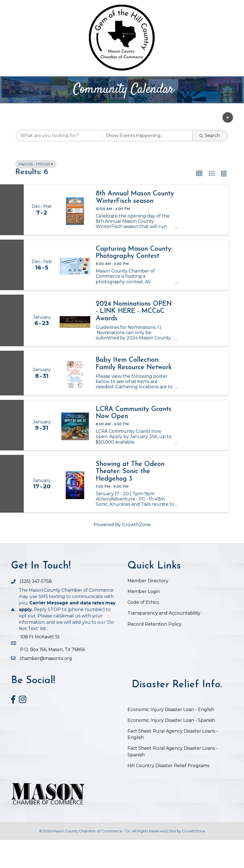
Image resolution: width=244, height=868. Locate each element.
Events (198, 83)
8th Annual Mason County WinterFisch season (135, 226)
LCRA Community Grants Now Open (134, 441)
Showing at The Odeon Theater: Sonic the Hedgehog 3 (130, 500)
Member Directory (148, 609)
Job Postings (144, 97)
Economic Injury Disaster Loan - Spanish (171, 749)
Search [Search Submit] (210, 164)
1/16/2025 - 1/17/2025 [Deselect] (36, 192)
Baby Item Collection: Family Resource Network (134, 392)
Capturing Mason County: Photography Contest (134, 281)
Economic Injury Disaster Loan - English (171, 738)
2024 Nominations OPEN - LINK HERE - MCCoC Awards (134, 340)
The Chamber (76, 83)
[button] (228, 146)
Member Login (144, 620)
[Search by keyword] (60, 164)
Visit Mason (99, 97)
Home (41, 83)
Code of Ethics (143, 631)
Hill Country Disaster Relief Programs (168, 794)
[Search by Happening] (148, 164)
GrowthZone (136, 553)
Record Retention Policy (155, 653)
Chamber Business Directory (143, 83)
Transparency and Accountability (164, 642)
